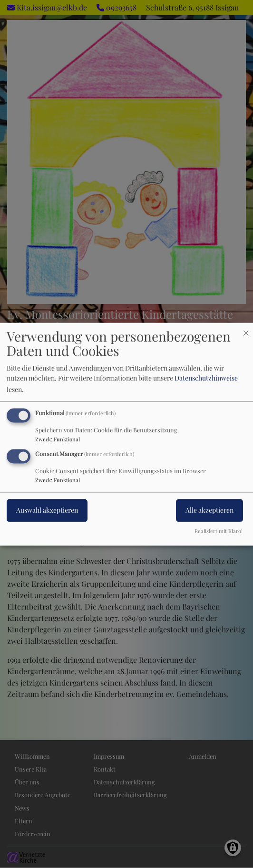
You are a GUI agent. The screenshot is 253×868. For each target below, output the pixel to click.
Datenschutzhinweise (206, 378)
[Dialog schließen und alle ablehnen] (246, 329)
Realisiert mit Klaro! (219, 531)
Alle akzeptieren (209, 510)
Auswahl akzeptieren (47, 510)
